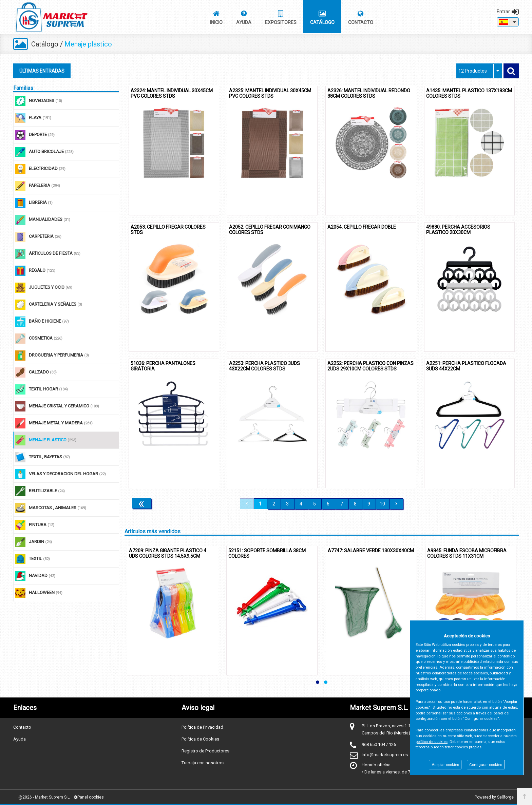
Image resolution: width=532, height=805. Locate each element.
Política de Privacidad (202, 727)
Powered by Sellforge (494, 797)
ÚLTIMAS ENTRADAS (42, 71)
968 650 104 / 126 (379, 744)
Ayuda (20, 739)
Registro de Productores (205, 751)
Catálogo (45, 44)
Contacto (22, 727)
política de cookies (432, 742)
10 (382, 504)
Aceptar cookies (445, 765)
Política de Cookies (200, 739)
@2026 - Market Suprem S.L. (44, 797)
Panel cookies (89, 797)
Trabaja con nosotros (203, 763)
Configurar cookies (486, 765)
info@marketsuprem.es (385, 755)
